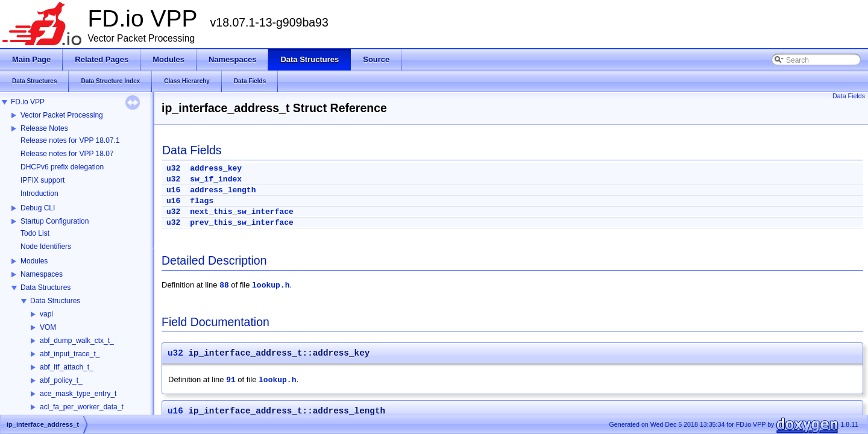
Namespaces (42, 274)
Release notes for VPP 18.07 (67, 154)
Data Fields (849, 96)
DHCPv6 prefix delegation (62, 167)
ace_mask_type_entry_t (78, 394)
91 (231, 380)
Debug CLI (38, 208)
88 (224, 285)
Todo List (35, 233)
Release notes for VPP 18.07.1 (70, 140)
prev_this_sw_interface (242, 223)
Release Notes (44, 128)
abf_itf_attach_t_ (67, 367)
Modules (34, 261)
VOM (48, 327)
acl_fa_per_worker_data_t (82, 407)
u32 (173, 168)
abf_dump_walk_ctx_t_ (77, 341)
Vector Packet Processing (62, 115)
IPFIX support (42, 180)
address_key (216, 168)
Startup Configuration (55, 221)
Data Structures (46, 288)
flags (202, 201)
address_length (223, 190)
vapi (46, 314)
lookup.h (271, 285)
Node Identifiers (46, 247)
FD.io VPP (28, 102)
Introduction (39, 193)
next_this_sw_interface (242, 212)
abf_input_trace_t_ (70, 354)
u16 (173, 190)
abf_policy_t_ (61, 380)
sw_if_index (216, 179)
